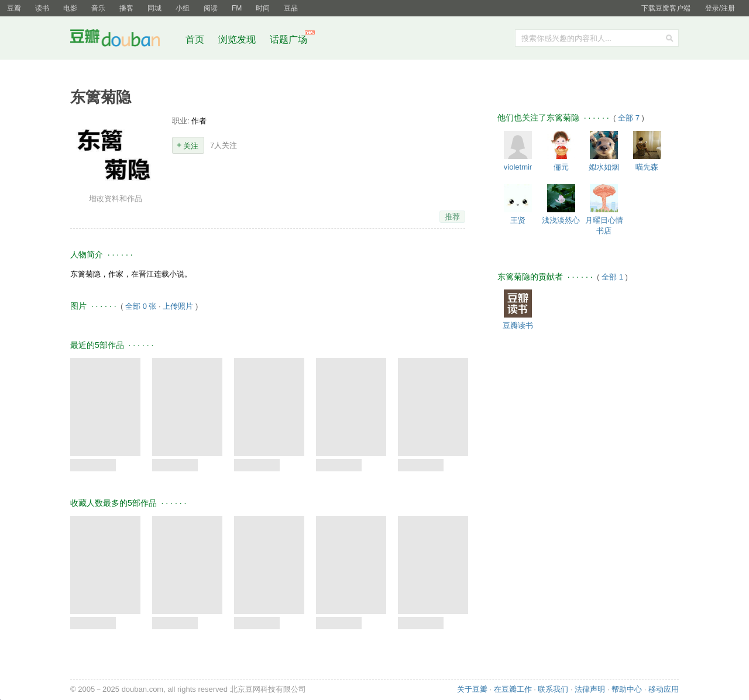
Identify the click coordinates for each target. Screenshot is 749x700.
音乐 (98, 8)
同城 (154, 8)
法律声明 (590, 689)
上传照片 (178, 306)
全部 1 (613, 277)
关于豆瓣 (472, 689)
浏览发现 (238, 39)
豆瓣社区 (124, 40)
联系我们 (553, 689)
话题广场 (288, 39)
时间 (263, 8)
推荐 (452, 217)
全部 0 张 (141, 306)
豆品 (291, 8)
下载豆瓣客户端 (666, 8)
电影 (70, 8)
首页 (195, 39)
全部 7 (630, 118)
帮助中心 (627, 689)
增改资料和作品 (116, 199)
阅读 (211, 8)
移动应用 (664, 689)
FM (237, 8)
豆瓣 (14, 8)
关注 (191, 146)
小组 (183, 8)
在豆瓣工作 (513, 689)
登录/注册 (720, 8)
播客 (126, 8)
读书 (42, 8)
